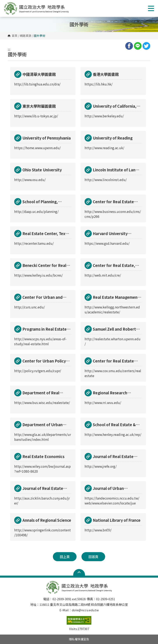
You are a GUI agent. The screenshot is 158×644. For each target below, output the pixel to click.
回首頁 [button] (93, 557)
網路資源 (26, 36)
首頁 (15, 36)
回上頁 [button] (65, 557)
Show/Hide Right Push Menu (151, 8)
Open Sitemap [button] (79, 572)
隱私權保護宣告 (79, 639)
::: (9, 49)
